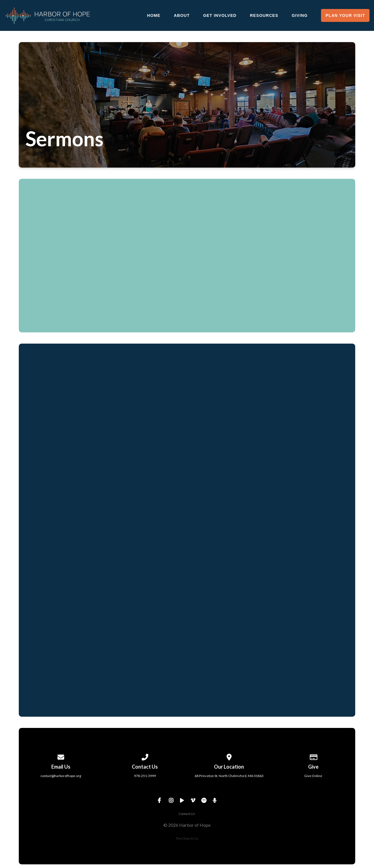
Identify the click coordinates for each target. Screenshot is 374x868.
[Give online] (313, 756)
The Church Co (187, 838)
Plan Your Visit (345, 15)
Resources (264, 15)
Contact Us (187, 814)
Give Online (313, 776)
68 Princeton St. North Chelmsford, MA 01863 (229, 776)
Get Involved (220, 15)
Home (154, 15)
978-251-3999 (145, 776)
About (182, 15)
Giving (300, 15)
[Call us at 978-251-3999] (145, 756)
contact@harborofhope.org (61, 776)
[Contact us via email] (61, 756)
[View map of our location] (229, 756)
